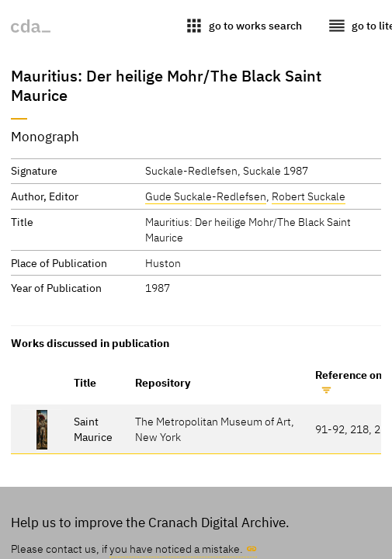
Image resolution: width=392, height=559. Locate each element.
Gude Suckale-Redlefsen (206, 196)
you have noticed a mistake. (176, 549)
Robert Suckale (309, 196)
